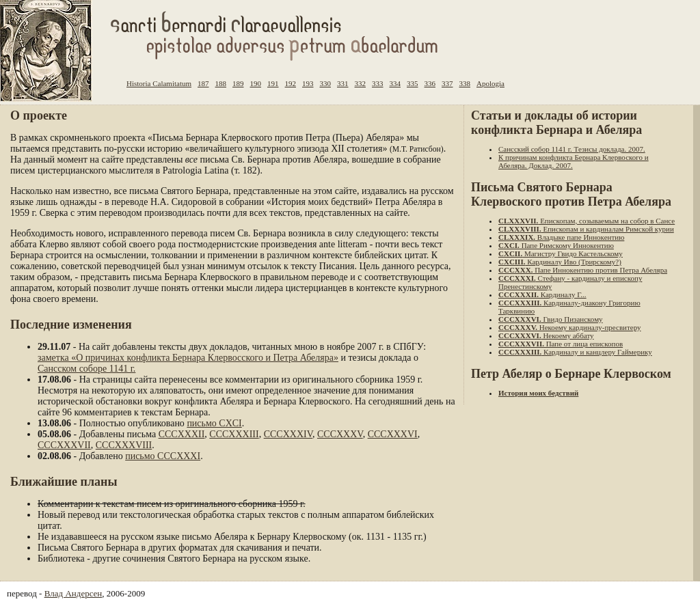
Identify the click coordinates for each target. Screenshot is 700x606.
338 (465, 83)
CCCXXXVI (393, 434)
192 (291, 83)
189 (238, 83)
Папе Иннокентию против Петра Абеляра (583, 270)
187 (203, 83)
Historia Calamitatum (159, 83)
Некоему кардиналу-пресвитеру (570, 327)
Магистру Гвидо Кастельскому (561, 253)
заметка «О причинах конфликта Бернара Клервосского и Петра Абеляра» (188, 358)
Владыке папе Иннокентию (561, 237)
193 (308, 83)
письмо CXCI (214, 423)
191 (273, 83)
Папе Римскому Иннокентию (556, 245)
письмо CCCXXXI (163, 456)
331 (343, 83)
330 (326, 83)
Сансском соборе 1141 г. (86, 369)
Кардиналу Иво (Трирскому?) (560, 262)
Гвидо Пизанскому (551, 319)
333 (378, 83)
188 (221, 83)
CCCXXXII (182, 434)
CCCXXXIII (234, 434)
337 (447, 83)
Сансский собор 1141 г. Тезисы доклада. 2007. (572, 149)
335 (413, 83)
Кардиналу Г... (542, 294)
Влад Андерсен (73, 593)
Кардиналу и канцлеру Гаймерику (575, 352)
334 (395, 83)
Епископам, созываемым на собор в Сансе (587, 221)
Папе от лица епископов (561, 344)
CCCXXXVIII (124, 445)
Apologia (490, 83)
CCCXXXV (340, 434)
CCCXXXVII (64, 445)
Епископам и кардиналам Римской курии (586, 229)
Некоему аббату (546, 335)
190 (256, 83)
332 (361, 83)
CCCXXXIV (288, 434)
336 (430, 83)
